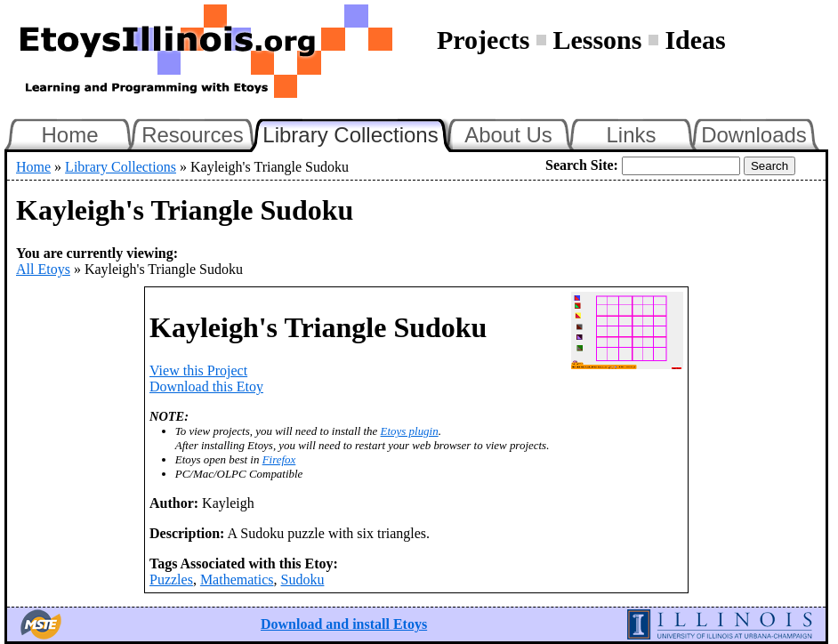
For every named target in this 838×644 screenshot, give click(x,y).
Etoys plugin (410, 431)
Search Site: (582, 165)
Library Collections (358, 133)
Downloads (754, 135)
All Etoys (43, 269)
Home (69, 135)
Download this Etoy (206, 386)
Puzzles (171, 580)
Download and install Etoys (344, 624)
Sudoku (303, 580)
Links (631, 135)
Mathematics (237, 580)
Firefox (279, 459)
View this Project (198, 370)
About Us (508, 135)
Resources (193, 135)
